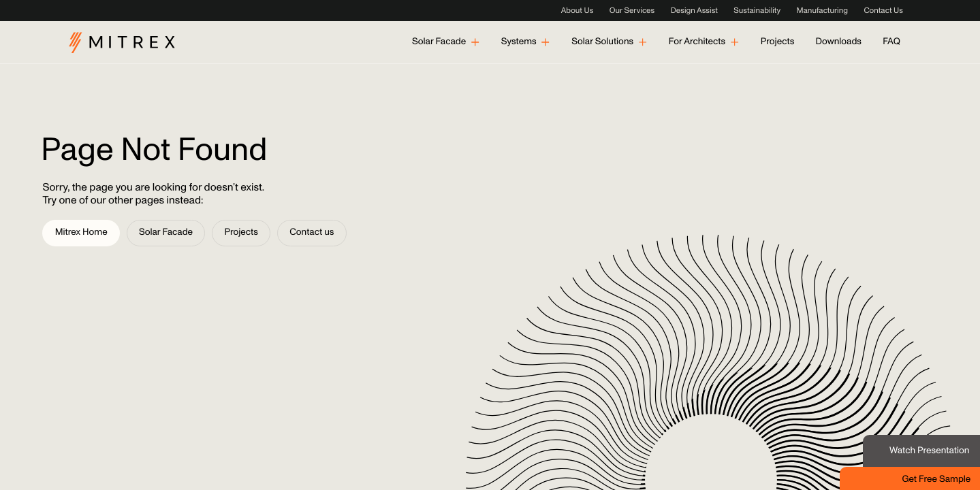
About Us (578, 11)
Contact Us (883, 11)
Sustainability (757, 11)
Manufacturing (822, 11)
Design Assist (694, 11)
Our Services (632, 11)
